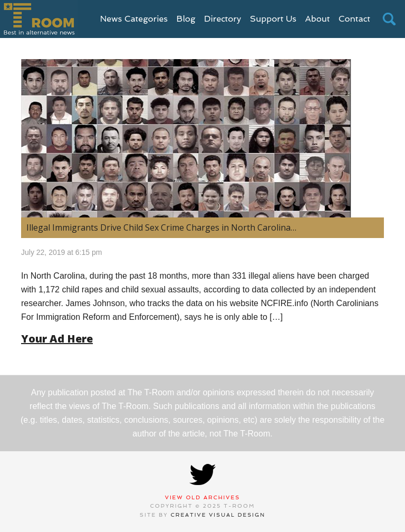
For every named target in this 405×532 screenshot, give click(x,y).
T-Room (39, 19)
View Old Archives (203, 497)
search (389, 19)
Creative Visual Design (218, 515)
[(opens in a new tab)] (202, 138)
